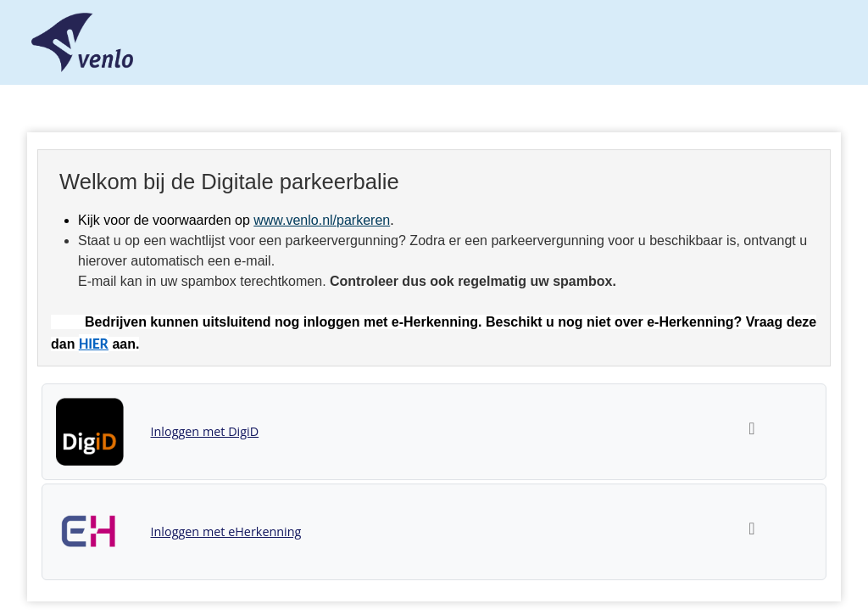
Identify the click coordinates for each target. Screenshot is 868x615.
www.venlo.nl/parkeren (322, 220)
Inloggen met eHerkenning (226, 531)
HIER (94, 344)
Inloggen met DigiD (205, 431)
